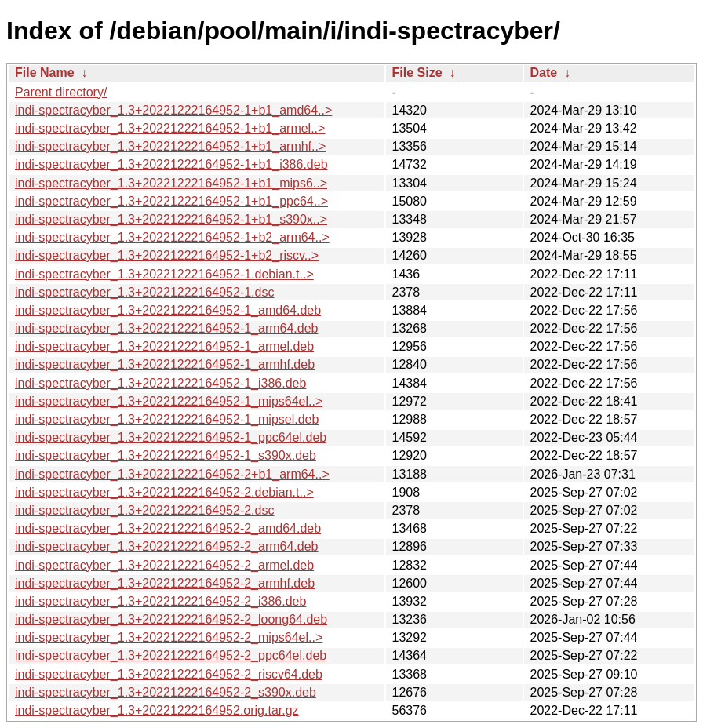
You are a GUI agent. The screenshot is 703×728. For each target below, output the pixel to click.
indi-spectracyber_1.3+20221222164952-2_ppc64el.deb (171, 655)
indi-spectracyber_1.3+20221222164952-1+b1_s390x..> (171, 219)
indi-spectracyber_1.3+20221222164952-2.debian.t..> (164, 492)
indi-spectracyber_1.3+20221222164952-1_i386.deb (160, 383)
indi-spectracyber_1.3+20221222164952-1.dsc (144, 292)
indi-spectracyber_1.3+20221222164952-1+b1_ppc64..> (171, 201)
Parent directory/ (61, 92)
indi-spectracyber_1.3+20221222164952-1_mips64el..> (169, 401)
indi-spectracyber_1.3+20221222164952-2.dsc (144, 510)
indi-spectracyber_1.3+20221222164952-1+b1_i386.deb (171, 164)
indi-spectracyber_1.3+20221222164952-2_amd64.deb (168, 528)
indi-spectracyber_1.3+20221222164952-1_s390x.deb (166, 455)
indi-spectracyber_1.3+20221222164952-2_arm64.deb (167, 546)
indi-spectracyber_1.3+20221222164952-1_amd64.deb (168, 310)
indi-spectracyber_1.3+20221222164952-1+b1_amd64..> (173, 110)
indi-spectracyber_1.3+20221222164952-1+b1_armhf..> (170, 146)
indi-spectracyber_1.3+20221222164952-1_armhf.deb (165, 364)
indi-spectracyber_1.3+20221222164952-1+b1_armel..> (170, 128)
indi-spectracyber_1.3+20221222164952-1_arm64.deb (167, 328)
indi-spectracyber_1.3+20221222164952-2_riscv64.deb (169, 674)
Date (544, 73)
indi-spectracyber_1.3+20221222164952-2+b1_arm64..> (172, 474)
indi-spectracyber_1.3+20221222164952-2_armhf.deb (165, 583)
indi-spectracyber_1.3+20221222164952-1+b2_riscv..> (167, 255)
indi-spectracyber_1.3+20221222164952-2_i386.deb (160, 601)
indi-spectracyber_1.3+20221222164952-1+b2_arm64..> (172, 237)
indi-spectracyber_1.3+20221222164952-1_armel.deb (164, 346)
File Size (417, 73)
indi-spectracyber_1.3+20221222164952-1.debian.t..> (164, 274)
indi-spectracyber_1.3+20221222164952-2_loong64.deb (171, 619)
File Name (45, 73)
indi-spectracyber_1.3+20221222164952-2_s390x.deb (166, 692)
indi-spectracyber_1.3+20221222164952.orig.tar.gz (157, 710)
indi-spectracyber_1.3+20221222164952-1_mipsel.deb (167, 419)
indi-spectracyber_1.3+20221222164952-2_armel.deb (164, 565)
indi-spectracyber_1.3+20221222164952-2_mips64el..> (169, 637)
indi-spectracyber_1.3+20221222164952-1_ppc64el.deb (171, 437)
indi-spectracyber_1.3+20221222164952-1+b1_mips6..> (171, 183)
